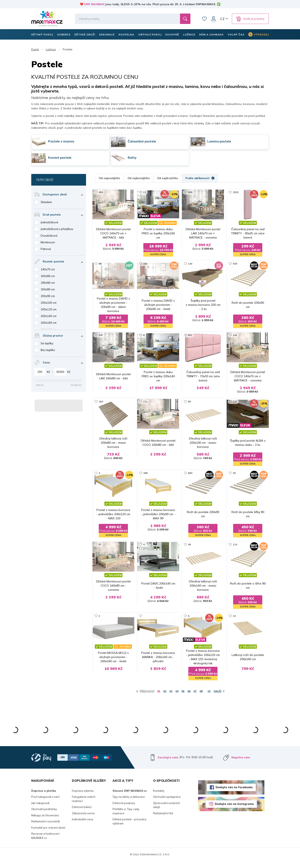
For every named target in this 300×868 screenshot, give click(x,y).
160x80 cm (48, 276)
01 (159, 698)
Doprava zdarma (83, 797)
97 (100, 550)
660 (190, 479)
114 (235, 550)
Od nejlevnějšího (139, 178)
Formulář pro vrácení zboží (48, 834)
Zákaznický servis (83, 819)
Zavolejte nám (168, 764)
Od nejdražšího (167, 178)
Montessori (48, 242)
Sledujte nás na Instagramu (234, 810)
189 (145, 479)
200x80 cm (48, 289)
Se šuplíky (47, 343)
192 (145, 264)
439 (235, 264)
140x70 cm (48, 269)
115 (235, 407)
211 (145, 407)
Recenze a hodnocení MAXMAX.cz (45, 842)
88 (100, 264)
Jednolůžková (49, 222)
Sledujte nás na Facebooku (234, 794)
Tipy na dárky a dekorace (129, 803)
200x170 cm (49, 329)
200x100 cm (49, 303)
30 (234, 479)
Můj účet (214, 19)
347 (101, 335)
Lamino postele (219, 141)
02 (165, 698)
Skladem (46, 202)
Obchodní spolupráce (167, 803)
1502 (236, 192)
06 (189, 698)
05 (183, 698)
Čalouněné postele (142, 141)
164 (101, 407)
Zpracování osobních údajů (167, 811)
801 (190, 335)
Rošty (132, 158)
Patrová (46, 249)
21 (145, 192)
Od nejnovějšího (109, 178)
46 (189, 550)
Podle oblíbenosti (200, 178)
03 (171, 698)
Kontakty (159, 797)
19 (209, 698)
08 (201, 698)
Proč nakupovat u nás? (46, 803)
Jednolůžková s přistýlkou (57, 229)
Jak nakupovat (40, 809)
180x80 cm (48, 283)
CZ (222, 19)
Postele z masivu (61, 141)
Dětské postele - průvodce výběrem (129, 828)
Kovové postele (60, 158)
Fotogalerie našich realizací (84, 805)
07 (195, 698)
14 (234, 622)
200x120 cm (49, 309)
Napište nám (241, 764)
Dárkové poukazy (124, 809)
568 (190, 192)
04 (177, 698)
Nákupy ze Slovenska (45, 822)
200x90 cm (48, 296)
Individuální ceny (82, 826)
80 (189, 407)
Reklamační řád (163, 819)
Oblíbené (204, 19)
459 (101, 192)
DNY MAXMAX (94, 4)
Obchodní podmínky (44, 816)
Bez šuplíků (48, 350)
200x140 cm (49, 316)
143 (190, 264)
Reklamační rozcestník (46, 828)
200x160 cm (49, 323)
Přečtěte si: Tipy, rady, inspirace (126, 818)
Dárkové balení (82, 813)
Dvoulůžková (49, 236)
